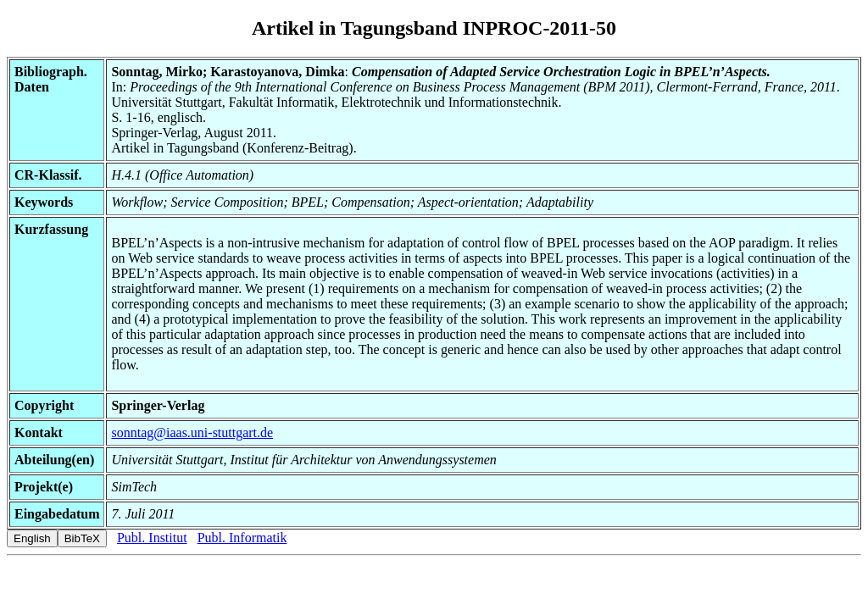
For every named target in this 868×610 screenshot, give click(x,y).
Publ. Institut (152, 538)
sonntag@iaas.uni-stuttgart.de (192, 433)
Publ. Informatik (242, 538)
